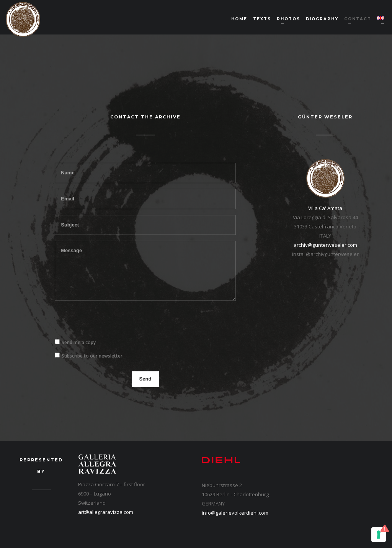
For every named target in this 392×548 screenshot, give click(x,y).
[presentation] (113, 322)
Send (145, 379)
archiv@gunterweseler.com (325, 245)
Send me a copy (79, 342)
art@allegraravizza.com (106, 512)
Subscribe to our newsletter (92, 356)
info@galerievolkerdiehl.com (235, 513)
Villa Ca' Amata (325, 208)
